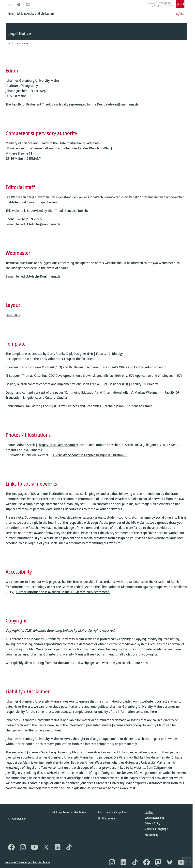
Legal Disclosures (154, 818)
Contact (149, 812)
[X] (46, 847)
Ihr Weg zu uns (107, 818)
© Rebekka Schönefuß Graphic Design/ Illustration (88, 455)
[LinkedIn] (58, 847)
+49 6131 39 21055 (29, 219)
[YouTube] (34, 847)
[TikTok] (69, 847)
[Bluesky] (170, 862)
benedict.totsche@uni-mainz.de (38, 224)
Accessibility (151, 835)
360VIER (11, 315)
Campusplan (19, 819)
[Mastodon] (158, 862)
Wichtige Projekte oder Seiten (69, 812)
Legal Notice (22, 43)
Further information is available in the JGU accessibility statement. (63, 592)
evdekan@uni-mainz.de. (123, 104)
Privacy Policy (152, 823)
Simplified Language (156, 829)
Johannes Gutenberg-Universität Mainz (28, 862)
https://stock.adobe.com (56, 445)
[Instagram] (23, 847)
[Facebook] (11, 847)
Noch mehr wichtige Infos (113, 812)
